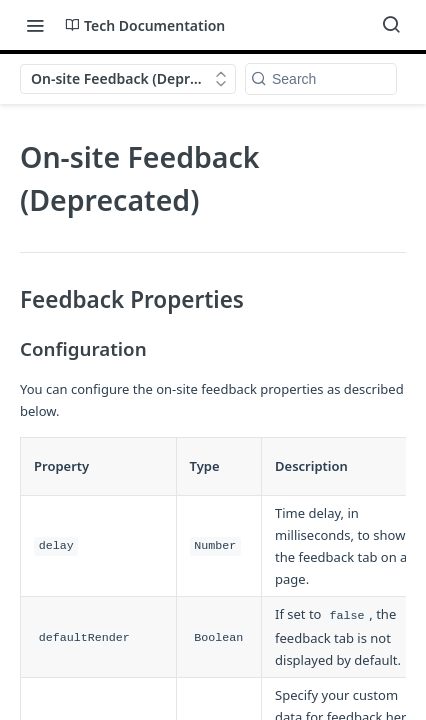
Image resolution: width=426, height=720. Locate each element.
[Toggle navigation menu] (35, 25)
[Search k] (321, 79)
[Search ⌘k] (391, 25)
